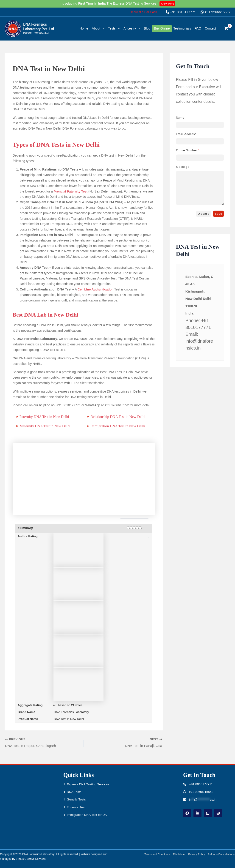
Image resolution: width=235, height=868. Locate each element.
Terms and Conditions (156, 854)
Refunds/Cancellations (221, 854)
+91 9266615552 (215, 12)
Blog (147, 28)
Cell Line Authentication (96, 289)
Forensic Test (76, 807)
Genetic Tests (77, 800)
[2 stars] (131, 528)
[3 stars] (134, 528)
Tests (114, 28)
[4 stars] (137, 528)
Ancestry (132, 28)
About (98, 28)
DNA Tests (74, 792)
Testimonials (182, 28)
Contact (210, 28)
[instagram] (218, 813)
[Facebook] (187, 813)
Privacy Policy (196, 854)
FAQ (198, 28)
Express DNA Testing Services (88, 784)
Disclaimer (178, 854)
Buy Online (162, 28)
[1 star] (128, 528)
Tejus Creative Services (32, 859)
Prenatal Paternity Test (71, 191)
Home (84, 28)
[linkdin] (197, 813)
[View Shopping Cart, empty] (226, 29)
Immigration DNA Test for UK (87, 815)
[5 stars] (140, 528)
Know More (168, 4)
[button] (143, 12)
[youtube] (208, 813)
